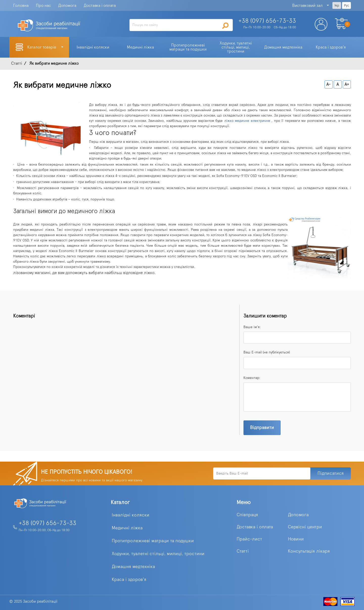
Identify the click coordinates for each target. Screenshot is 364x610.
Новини (296, 539)
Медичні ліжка (127, 528)
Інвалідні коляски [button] (93, 47)
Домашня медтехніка (133, 567)
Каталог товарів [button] (42, 47)
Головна (21, 6)
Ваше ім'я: (252, 327)
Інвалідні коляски (131, 515)
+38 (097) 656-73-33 (48, 523)
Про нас (43, 6)
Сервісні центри (305, 527)
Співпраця (247, 515)
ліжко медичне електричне (247, 121)
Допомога (67, 6)
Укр (337, 6)
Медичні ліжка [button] (140, 47)
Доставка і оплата (100, 6)
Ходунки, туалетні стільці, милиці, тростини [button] (236, 47)
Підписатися (331, 473)
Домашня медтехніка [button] (283, 47)
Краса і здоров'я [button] (331, 47)
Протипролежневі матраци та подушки (153, 541)
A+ (347, 84)
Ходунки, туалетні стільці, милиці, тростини (158, 554)
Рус (346, 6)
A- (328, 84)
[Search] (181, 25)
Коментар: (252, 378)
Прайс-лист (249, 539)
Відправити (262, 428)
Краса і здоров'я (129, 580)
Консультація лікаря (309, 551)
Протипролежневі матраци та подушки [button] (188, 47)
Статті (243, 551)
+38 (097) (267, 21)
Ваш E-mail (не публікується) (267, 352)
